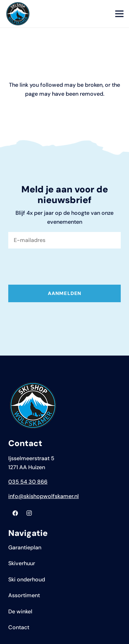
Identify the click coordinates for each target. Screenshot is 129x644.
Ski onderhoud (27, 579)
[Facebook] (15, 513)
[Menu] (119, 14)
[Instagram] (29, 513)
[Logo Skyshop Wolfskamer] (18, 14)
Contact (19, 627)
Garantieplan (25, 547)
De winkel (20, 611)
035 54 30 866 (28, 482)
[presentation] (61, 267)
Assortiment (24, 595)
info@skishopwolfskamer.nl (44, 496)
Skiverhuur (22, 563)
